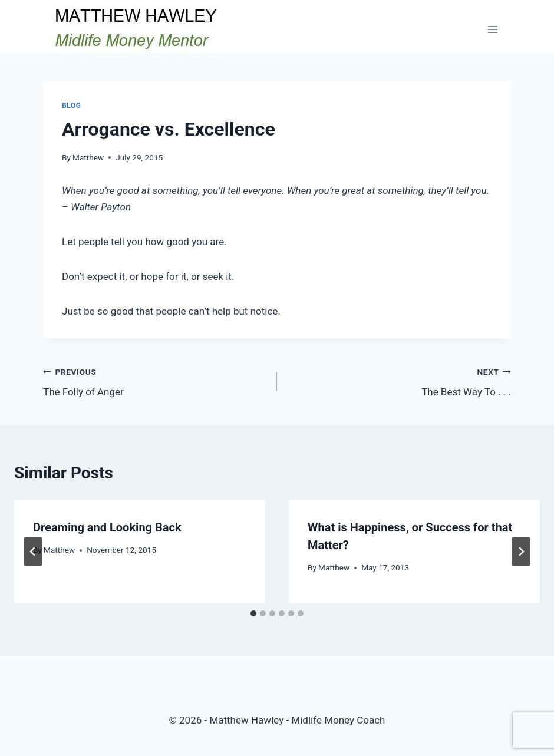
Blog (71, 105)
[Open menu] (492, 29)
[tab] (253, 613)
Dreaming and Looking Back (107, 527)
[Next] (521, 552)
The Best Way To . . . (399, 381)
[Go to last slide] (33, 552)
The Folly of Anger (155, 381)
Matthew (88, 157)
